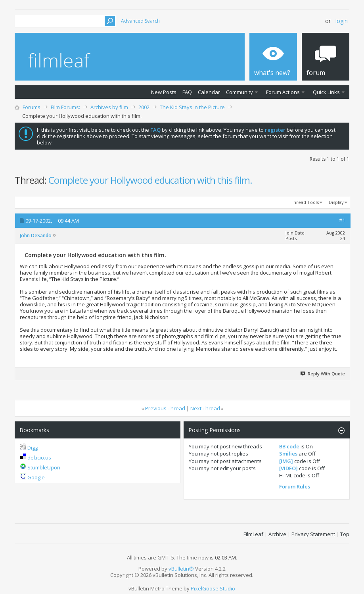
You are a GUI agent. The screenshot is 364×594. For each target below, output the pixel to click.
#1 (342, 220)
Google (36, 477)
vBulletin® (181, 569)
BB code (289, 446)
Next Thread (205, 408)
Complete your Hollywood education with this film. (150, 180)
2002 (144, 107)
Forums (32, 107)
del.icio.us (39, 458)
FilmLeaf (253, 534)
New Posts (164, 92)
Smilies (288, 454)
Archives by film (109, 107)
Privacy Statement (313, 534)
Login (342, 21)
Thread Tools (305, 202)
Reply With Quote (323, 374)
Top (345, 534)
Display (336, 202)
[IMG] (286, 461)
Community (239, 92)
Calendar (209, 92)
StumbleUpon (44, 467)
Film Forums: (65, 107)
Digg (33, 448)
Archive (277, 534)
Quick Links (326, 92)
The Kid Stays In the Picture (192, 107)
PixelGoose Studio (213, 588)
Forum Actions (283, 92)
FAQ (187, 92)
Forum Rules (295, 486)
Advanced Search (140, 21)
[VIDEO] (288, 468)
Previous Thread (165, 408)
